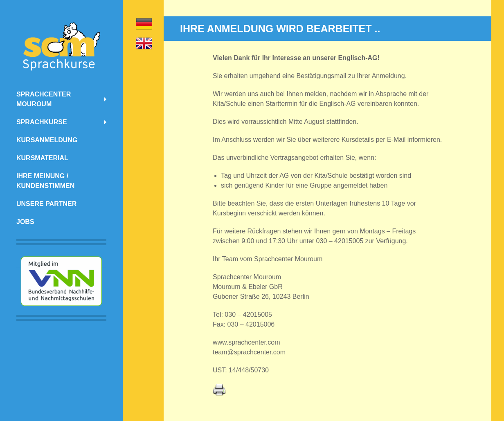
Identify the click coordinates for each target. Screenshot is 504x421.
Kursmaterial (42, 158)
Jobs (25, 222)
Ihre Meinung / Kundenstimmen (45, 181)
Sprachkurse (42, 122)
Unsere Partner (46, 204)
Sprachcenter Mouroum (44, 99)
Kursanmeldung (47, 140)
